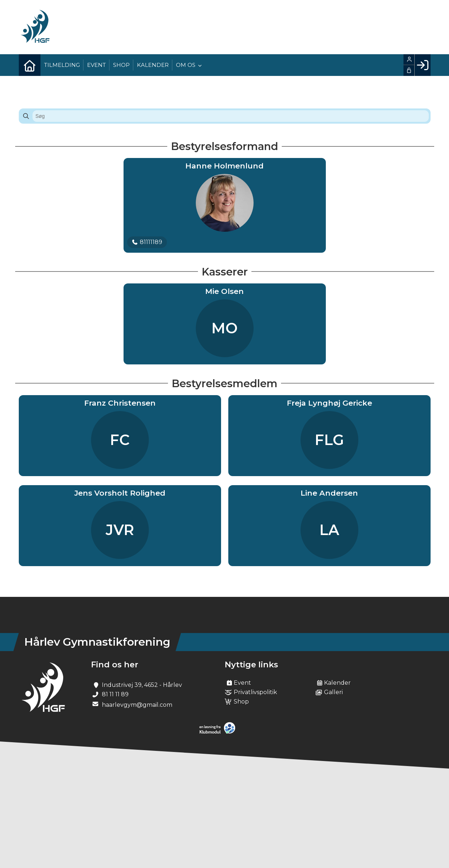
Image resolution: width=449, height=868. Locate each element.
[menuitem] (30, 65)
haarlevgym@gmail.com (137, 705)
